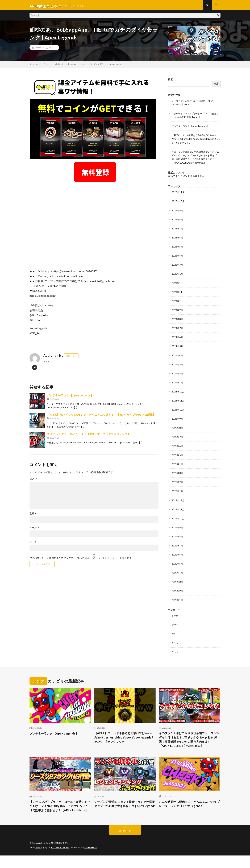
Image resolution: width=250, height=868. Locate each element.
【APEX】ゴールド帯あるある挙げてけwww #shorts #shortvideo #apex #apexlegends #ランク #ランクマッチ (196, 141)
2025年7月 (177, 230)
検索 (170, 81)
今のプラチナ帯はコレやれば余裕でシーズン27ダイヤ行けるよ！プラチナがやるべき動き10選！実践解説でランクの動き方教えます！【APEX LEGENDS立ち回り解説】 (190, 743)
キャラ (175, 644)
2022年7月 (177, 546)
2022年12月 (178, 501)
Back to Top (125, 844)
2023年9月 (177, 420)
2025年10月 (178, 203)
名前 (33, 516)
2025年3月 (177, 266)
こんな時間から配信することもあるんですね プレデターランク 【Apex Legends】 (190, 811)
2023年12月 (178, 393)
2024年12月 (178, 284)
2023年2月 (177, 483)
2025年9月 (177, 212)
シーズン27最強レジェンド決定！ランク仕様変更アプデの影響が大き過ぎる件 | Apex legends (123, 814)
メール (35, 530)
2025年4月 (177, 257)
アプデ (175, 625)
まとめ (175, 616)
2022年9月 (177, 528)
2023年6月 (177, 447)
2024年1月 (177, 384)
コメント (34, 481)
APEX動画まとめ (59, 856)
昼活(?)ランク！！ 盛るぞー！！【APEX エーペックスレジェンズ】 (89, 436)
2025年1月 (177, 275)
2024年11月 (178, 293)
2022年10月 (178, 519)
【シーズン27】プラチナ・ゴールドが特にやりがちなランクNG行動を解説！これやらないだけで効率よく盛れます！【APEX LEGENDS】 (59, 816)
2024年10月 (178, 302)
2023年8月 (177, 429)
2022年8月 (177, 537)
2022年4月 (177, 573)
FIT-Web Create (61, 860)
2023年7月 (177, 438)
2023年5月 (177, 456)
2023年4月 (177, 465)
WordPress (92, 860)
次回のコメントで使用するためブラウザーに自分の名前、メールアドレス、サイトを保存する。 (82, 560)
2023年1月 (177, 492)
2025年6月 (177, 239)
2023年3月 (177, 474)
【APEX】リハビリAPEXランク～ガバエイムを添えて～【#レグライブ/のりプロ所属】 (101, 417)
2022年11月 (178, 510)
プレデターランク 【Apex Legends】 (70, 397)
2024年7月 (177, 329)
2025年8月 (177, 221)
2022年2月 (177, 592)
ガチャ (175, 634)
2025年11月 (178, 194)
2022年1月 (177, 601)
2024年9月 (177, 311)
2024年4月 (177, 357)
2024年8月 (177, 320)
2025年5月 (177, 248)
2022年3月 (177, 583)
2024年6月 (177, 338)
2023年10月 (178, 411)
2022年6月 (177, 555)
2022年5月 (177, 564)
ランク (52, 50)
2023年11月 (178, 402)
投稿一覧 (70, 358)
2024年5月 (177, 348)
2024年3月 (177, 366)
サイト (33, 544)
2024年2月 (177, 375)
